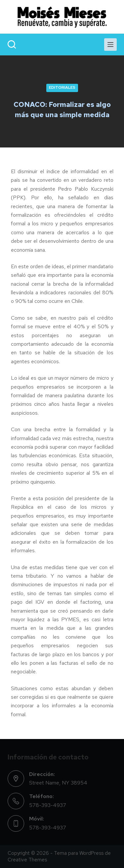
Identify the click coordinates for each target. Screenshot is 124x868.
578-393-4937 (48, 805)
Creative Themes (27, 860)
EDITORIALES (62, 87)
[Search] (12, 44)
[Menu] (110, 45)
